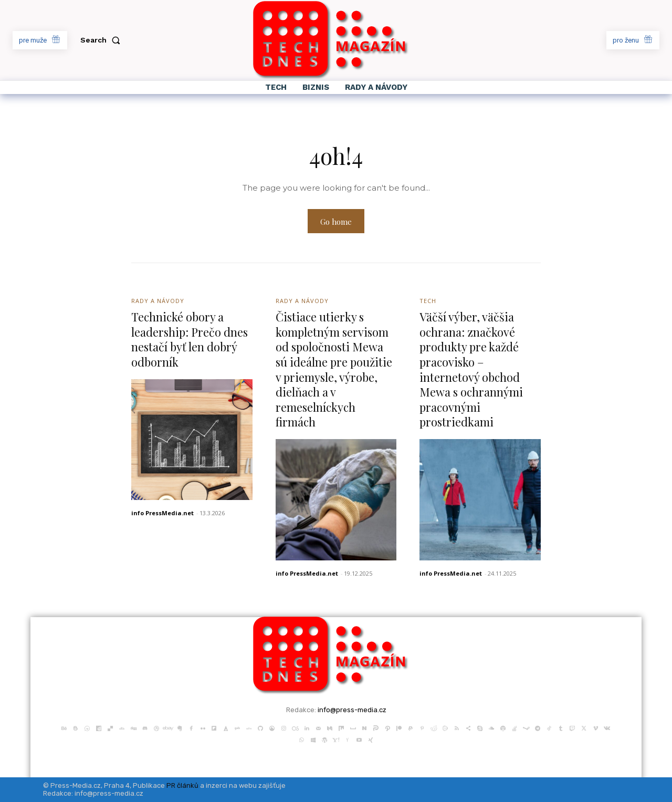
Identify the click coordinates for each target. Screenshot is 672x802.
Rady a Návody (158, 301)
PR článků (182, 785)
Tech (428, 301)
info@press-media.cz (352, 710)
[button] (102, 40)
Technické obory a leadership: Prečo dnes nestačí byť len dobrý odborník (190, 339)
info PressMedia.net (162, 513)
